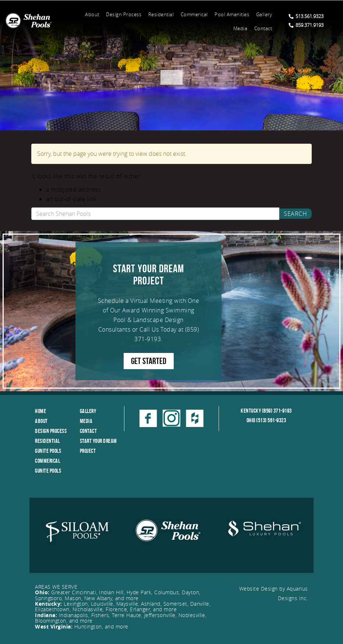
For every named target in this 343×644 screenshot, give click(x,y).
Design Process (124, 14)
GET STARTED (149, 361)
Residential (161, 14)
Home (40, 411)
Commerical (194, 14)
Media (241, 28)
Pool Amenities (232, 14)
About (92, 14)
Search (295, 214)
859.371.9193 (306, 25)
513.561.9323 (306, 16)
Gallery (264, 14)
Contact (263, 28)
